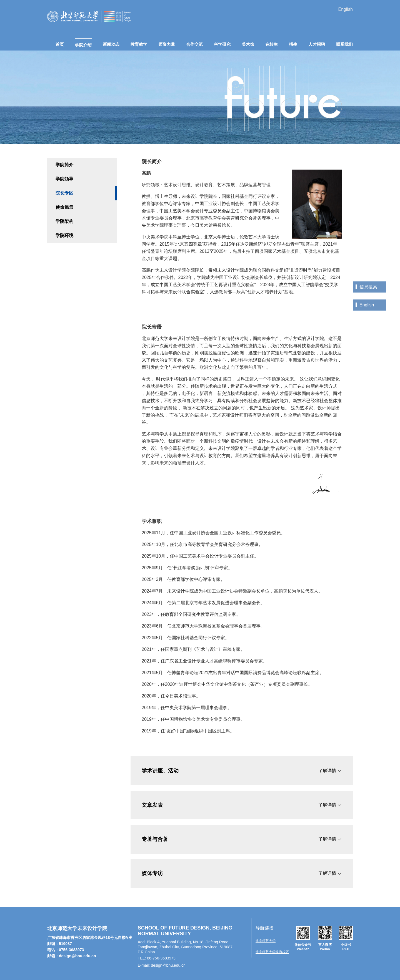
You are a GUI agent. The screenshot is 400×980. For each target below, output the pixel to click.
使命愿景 (64, 207)
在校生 (272, 44)
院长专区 (64, 193)
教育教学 (139, 44)
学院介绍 (83, 45)
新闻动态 (111, 44)
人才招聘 (317, 44)
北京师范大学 (266, 941)
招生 (293, 44)
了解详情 (330, 771)
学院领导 (64, 179)
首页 (60, 44)
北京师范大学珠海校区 (272, 952)
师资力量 (167, 44)
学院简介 (64, 165)
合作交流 (194, 44)
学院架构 (64, 221)
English (346, 9)
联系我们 (344, 44)
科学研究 (222, 44)
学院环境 (64, 235)
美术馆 (248, 44)
